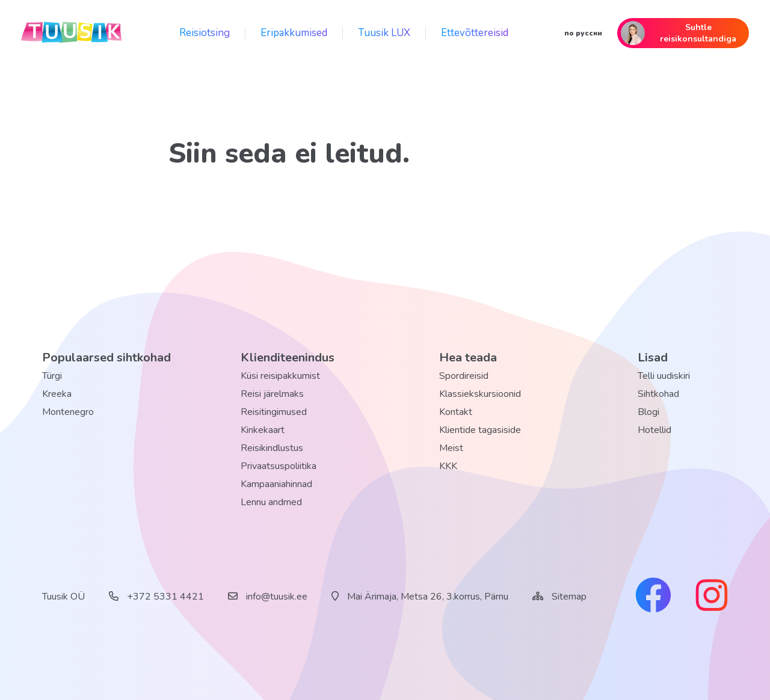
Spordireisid (464, 376)
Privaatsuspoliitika (279, 466)
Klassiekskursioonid (480, 394)
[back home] (72, 33)
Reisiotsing (205, 33)
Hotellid (654, 430)
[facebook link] (653, 597)
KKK (448, 466)
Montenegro (68, 412)
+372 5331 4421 (156, 597)
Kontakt (456, 412)
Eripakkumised (294, 33)
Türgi (52, 376)
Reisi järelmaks (272, 394)
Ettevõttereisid (475, 33)
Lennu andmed (271, 502)
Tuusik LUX (384, 33)
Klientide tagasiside (480, 430)
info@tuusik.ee (268, 597)
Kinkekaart (263, 430)
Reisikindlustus (272, 448)
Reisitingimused (274, 412)
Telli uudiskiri (664, 376)
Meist (451, 448)
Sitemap (569, 597)
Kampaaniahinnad (276, 484)
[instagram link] (712, 597)
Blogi (648, 412)
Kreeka (57, 394)
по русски (583, 33)
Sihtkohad (658, 394)
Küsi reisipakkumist (280, 376)
